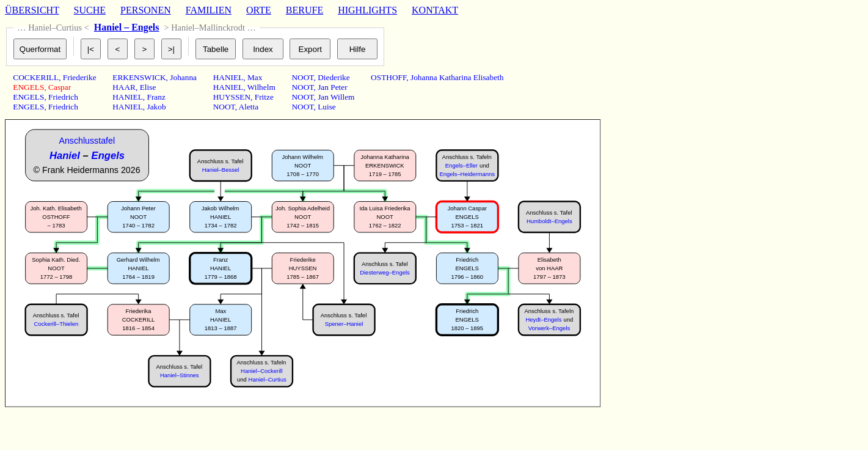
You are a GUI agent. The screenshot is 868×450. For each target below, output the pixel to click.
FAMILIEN (209, 10)
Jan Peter (332, 87)
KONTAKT (435, 10)
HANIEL (128, 97)
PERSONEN (146, 10)
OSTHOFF (388, 77)
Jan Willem (336, 97)
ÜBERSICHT (32, 10)
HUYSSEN (232, 97)
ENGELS (28, 87)
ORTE (259, 10)
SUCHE (90, 10)
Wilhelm (261, 87)
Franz (156, 97)
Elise (148, 87)
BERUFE (305, 10)
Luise (327, 107)
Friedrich (63, 97)
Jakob (157, 107)
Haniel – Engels (127, 27)
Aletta (249, 107)
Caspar (60, 87)
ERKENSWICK (139, 77)
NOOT (224, 107)
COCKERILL (36, 77)
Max (255, 77)
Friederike (80, 77)
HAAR (124, 87)
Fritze (264, 97)
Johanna (183, 77)
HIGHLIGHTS (367, 10)
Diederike (334, 77)
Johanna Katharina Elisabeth (457, 77)
